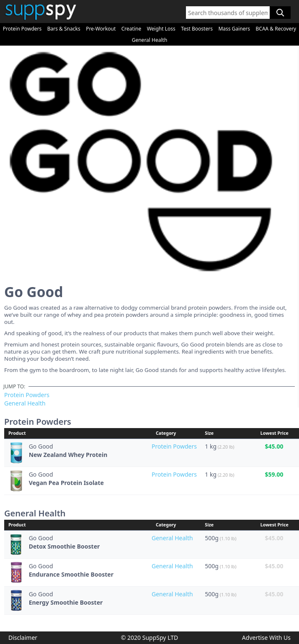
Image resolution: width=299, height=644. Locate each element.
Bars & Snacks (64, 29)
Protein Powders (22, 29)
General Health (150, 40)
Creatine (131, 29)
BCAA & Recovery (276, 29)
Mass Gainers (234, 29)
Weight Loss (161, 29)
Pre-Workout (101, 29)
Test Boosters (197, 29)
